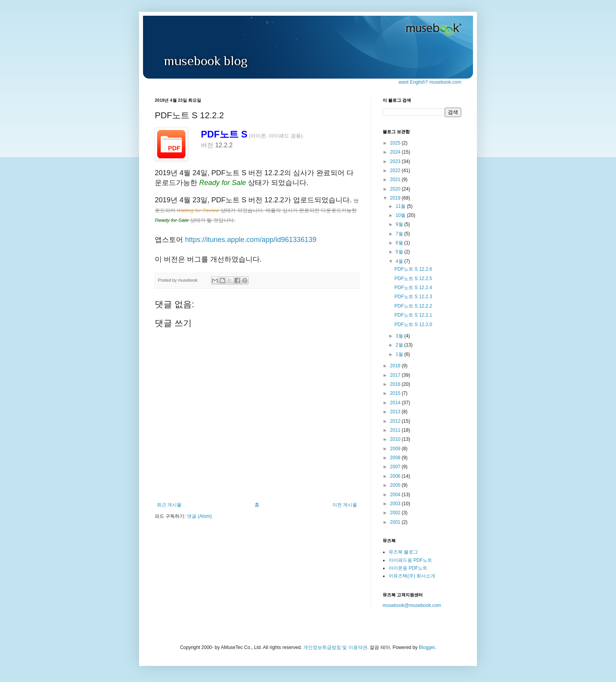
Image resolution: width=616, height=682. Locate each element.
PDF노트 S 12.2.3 (413, 297)
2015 (396, 393)
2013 (396, 412)
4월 (400, 261)
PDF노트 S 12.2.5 (413, 279)
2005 (396, 485)
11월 (401, 206)
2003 (396, 504)
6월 (400, 243)
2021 (396, 180)
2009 (396, 449)
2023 (396, 161)
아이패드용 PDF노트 (410, 560)
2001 (396, 522)
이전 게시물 (345, 505)
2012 (396, 421)
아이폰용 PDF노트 (408, 568)
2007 (396, 467)
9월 (400, 224)
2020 (396, 189)
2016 (396, 384)
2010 (396, 439)
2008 (396, 458)
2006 (396, 476)
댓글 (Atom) (199, 516)
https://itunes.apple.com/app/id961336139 (251, 240)
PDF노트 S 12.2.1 (413, 315)
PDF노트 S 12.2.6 (413, 269)
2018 (396, 366)
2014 (396, 403)
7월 (400, 234)
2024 (396, 152)
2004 (396, 495)
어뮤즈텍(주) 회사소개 (412, 576)
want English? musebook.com (430, 82)
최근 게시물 (169, 505)
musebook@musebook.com (412, 605)
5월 (400, 252)
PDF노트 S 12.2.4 (413, 288)
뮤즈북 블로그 (403, 552)
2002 (396, 513)
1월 (400, 354)
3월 (400, 336)
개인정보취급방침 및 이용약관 (335, 647)
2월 (400, 345)
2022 (396, 170)
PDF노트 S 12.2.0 (413, 324)
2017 (396, 375)
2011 (396, 430)
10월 (401, 215)
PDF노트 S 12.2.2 (413, 306)
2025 (396, 143)
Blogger (427, 647)
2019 (396, 198)
